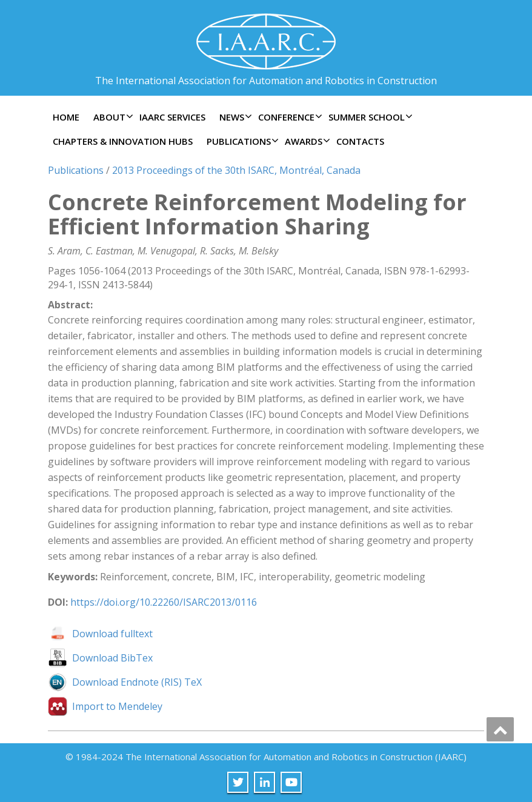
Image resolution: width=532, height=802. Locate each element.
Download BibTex (112, 658)
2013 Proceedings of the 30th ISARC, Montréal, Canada (236, 170)
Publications (241, 141)
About (112, 117)
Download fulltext (112, 634)
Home (66, 117)
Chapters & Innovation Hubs (123, 141)
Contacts (360, 141)
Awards (306, 141)
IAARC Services (172, 117)
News (234, 117)
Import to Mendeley (117, 706)
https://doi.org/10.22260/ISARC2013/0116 (164, 602)
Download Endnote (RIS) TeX (137, 682)
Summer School (369, 117)
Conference (289, 117)
